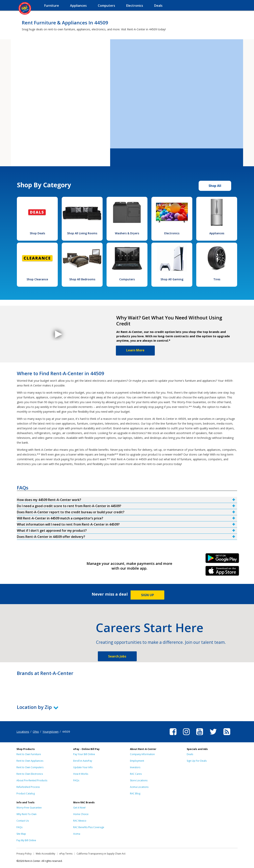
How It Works (81, 774)
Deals (190, 754)
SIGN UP (148, 595)
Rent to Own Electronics (30, 774)
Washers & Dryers (127, 233)
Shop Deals (37, 233)
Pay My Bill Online (26, 840)
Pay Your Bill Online (84, 754)
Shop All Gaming (172, 279)
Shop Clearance (37, 279)
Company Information (142, 754)
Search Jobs (117, 656)
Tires (217, 279)
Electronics (172, 233)
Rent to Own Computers (30, 767)
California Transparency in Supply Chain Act (101, 854)
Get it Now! (79, 808)
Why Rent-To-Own (26, 814)
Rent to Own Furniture (29, 754)
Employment (137, 761)
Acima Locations (139, 787)
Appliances (217, 233)
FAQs (76, 780)
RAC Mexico (80, 821)
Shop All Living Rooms (82, 233)
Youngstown (51, 732)
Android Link (222, 559)
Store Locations (139, 780)
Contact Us (23, 821)
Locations (23, 732)
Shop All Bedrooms (82, 279)
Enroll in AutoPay (83, 761)
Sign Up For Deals (197, 761)
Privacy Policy (24, 854)
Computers (127, 279)
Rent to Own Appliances (30, 761)
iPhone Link (222, 572)
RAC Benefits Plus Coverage (89, 827)
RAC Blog (135, 794)
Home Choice (81, 814)
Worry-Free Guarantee (29, 808)
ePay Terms (66, 854)
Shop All (215, 186)
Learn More (135, 350)
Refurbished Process (28, 787)
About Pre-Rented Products (32, 780)
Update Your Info (83, 767)
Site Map (21, 834)
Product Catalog (26, 794)
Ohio (36, 732)
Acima (77, 834)
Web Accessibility (45, 854)
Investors (135, 767)
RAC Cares (136, 774)
